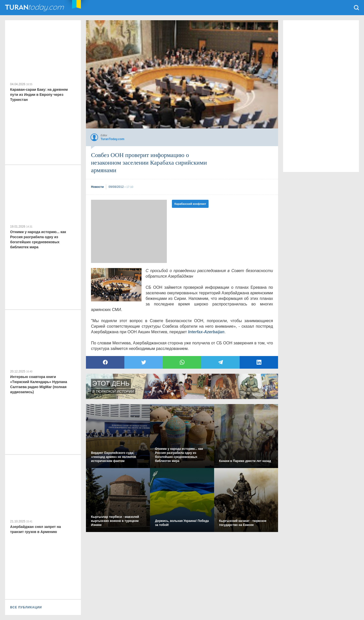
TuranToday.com (35, 8)
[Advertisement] (129, 231)
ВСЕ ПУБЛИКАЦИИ (26, 607)
